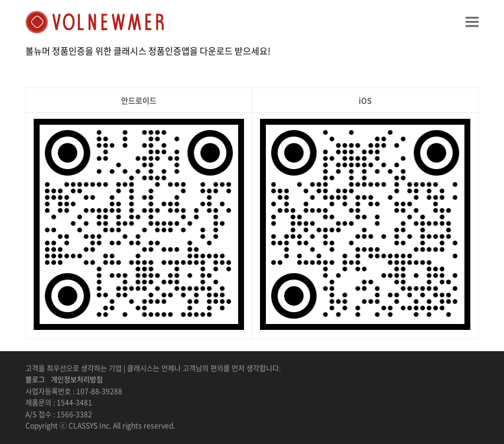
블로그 (35, 380)
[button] (472, 22)
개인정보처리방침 (77, 380)
